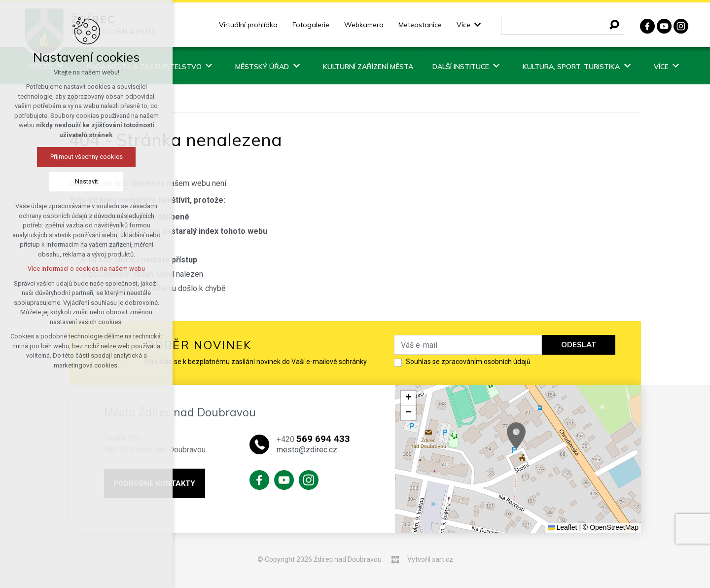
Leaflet (563, 527)
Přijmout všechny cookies (87, 157)
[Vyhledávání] (614, 25)
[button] (516, 436)
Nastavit (87, 181)
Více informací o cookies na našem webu (86, 269)
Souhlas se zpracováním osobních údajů (468, 362)
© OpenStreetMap (611, 527)
